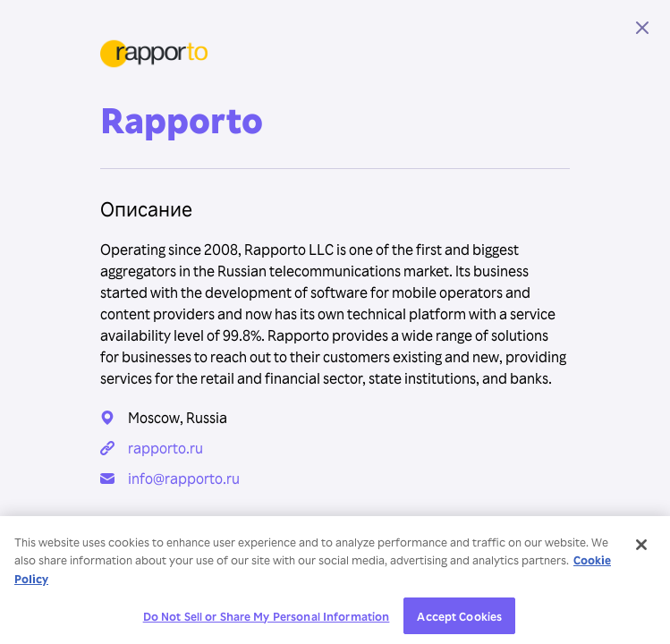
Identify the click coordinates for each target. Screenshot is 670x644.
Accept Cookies (459, 619)
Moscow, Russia (178, 418)
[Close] (641, 548)
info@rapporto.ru (184, 479)
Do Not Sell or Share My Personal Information (267, 619)
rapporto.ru (165, 448)
